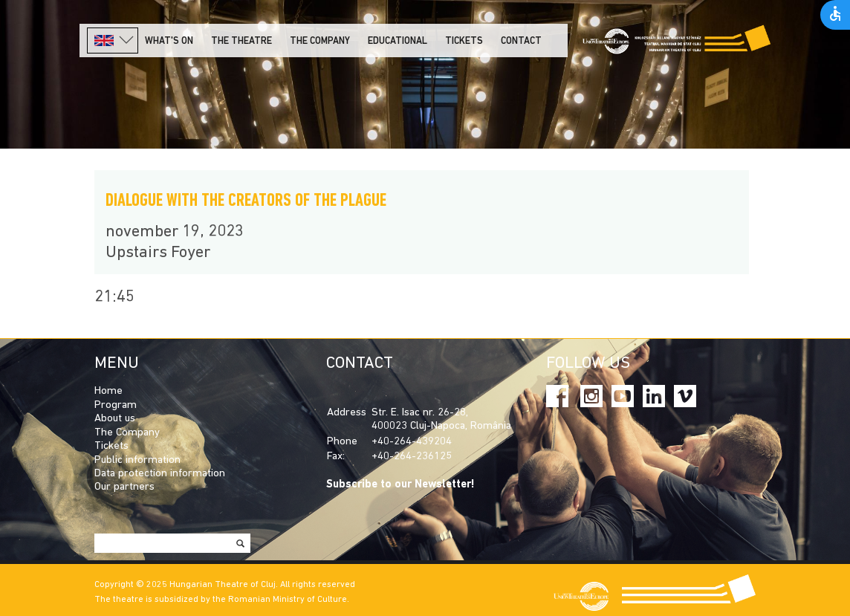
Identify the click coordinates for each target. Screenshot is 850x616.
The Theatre (241, 41)
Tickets (464, 41)
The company (320, 41)
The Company (127, 433)
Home (108, 391)
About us (115, 419)
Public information (137, 460)
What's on (169, 41)
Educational (398, 41)
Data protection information (160, 474)
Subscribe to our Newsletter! (400, 485)
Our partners (124, 487)
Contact (521, 41)
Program (116, 405)
